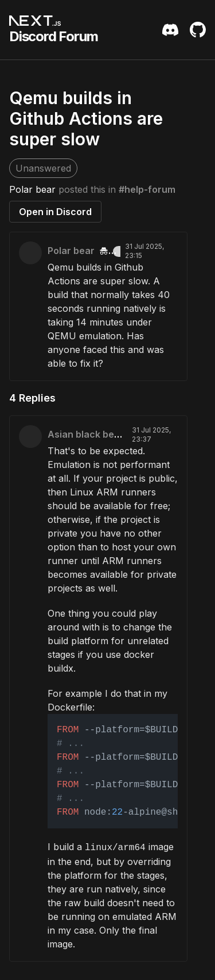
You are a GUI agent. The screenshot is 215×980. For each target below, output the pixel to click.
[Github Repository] (198, 30)
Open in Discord (55, 212)
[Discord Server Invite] (170, 30)
